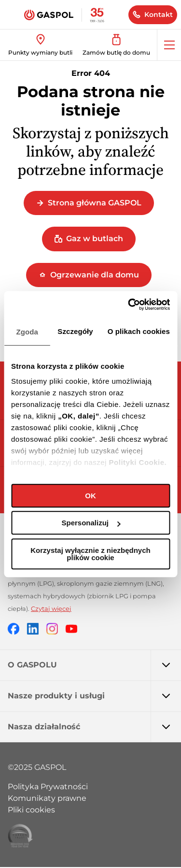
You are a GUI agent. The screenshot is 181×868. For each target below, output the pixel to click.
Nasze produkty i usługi (94, 696)
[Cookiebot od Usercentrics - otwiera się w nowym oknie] (129, 304)
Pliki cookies (31, 810)
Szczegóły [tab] (75, 331)
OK (90, 496)
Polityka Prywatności (48, 787)
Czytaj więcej (51, 609)
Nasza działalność (94, 727)
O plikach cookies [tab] (139, 331)
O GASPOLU (94, 665)
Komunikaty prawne (47, 798)
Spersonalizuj (91, 523)
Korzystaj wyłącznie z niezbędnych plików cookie (90, 554)
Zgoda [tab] (27, 332)
